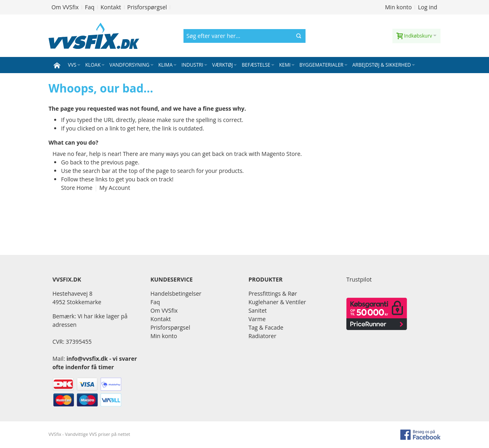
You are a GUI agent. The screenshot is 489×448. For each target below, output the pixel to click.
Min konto (398, 7)
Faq (90, 7)
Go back (72, 162)
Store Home (77, 188)
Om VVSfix (65, 7)
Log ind (428, 7)
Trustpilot (359, 279)
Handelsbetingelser (176, 293)
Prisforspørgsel (147, 7)
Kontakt (111, 7)
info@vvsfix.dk (87, 359)
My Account (115, 188)
